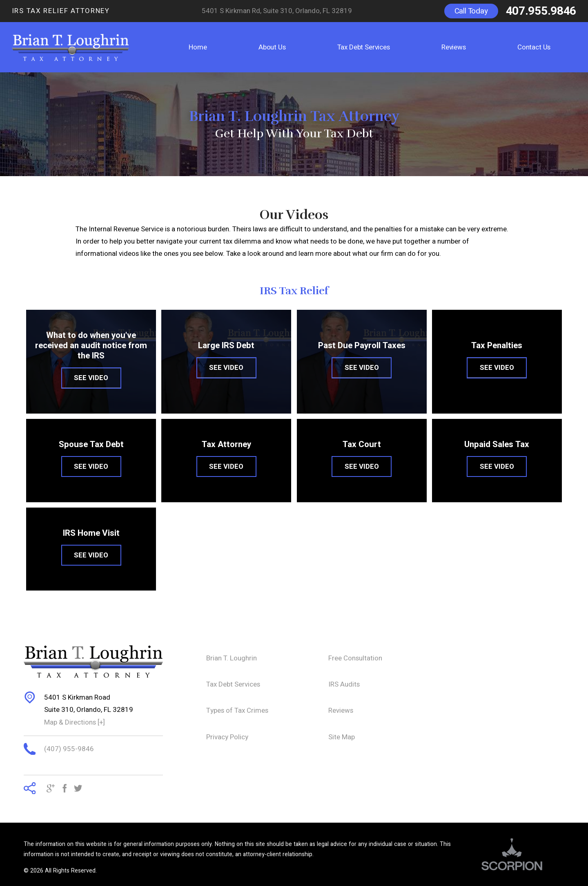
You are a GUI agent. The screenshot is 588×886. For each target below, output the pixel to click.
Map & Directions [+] (75, 722)
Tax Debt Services (364, 47)
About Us (272, 47)
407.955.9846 (541, 11)
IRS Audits (344, 684)
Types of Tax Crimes (237, 710)
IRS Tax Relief (294, 291)
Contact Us (534, 47)
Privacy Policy (227, 737)
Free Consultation (355, 658)
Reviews (454, 47)
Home (198, 47)
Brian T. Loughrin (232, 658)
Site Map (342, 737)
